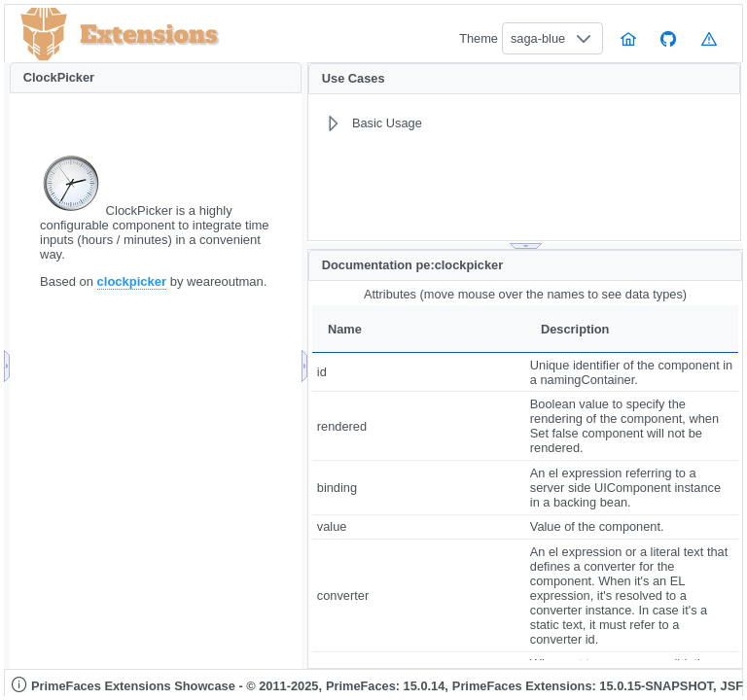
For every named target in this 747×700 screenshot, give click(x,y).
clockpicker (132, 281)
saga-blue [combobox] (538, 38)
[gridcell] (419, 372)
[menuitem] (480, 123)
